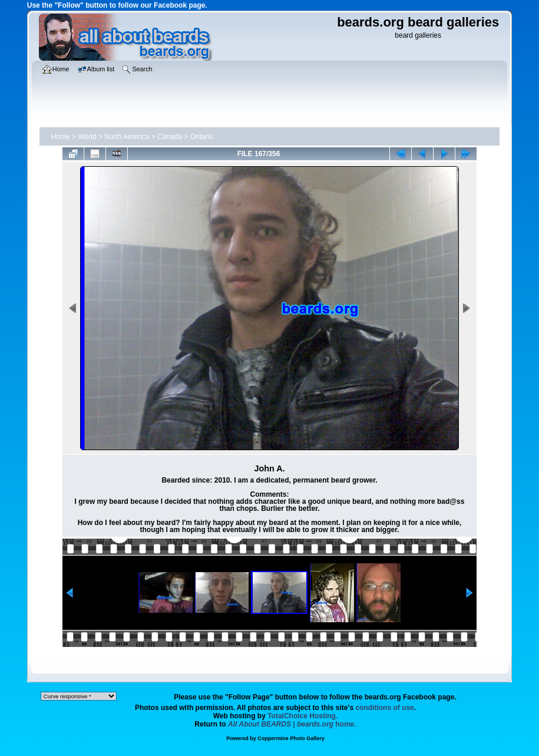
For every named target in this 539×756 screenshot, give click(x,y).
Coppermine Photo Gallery (291, 738)
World (87, 137)
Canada (170, 137)
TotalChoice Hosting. (302, 716)
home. (292, 724)
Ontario (202, 137)
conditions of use (384, 708)
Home (61, 137)
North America (127, 137)
